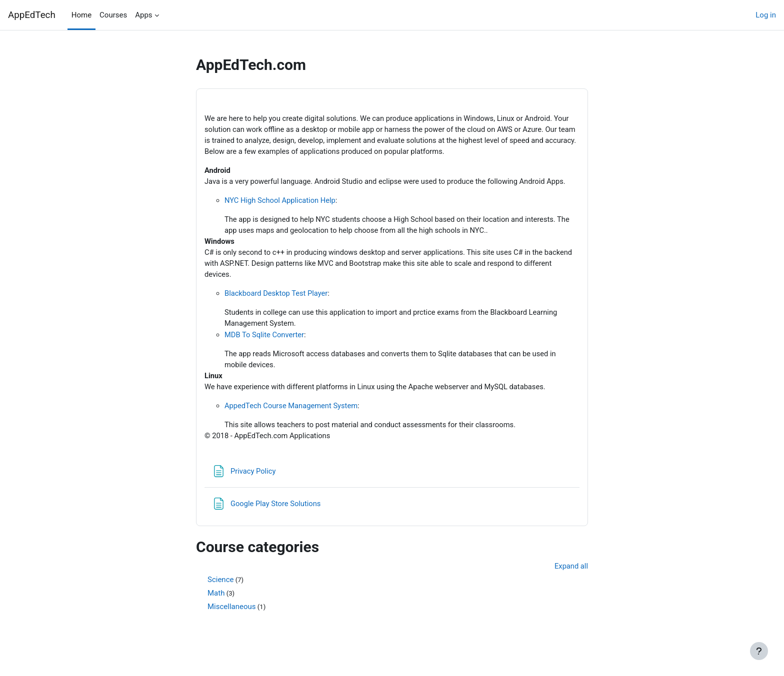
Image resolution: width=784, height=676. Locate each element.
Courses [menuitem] (113, 15)
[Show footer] (759, 651)
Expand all (571, 572)
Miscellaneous (232, 613)
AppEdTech (32, 15)
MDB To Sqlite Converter (265, 338)
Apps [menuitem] (143, 15)
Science (220, 586)
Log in (766, 15)
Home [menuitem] (81, 15)
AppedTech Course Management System (292, 411)
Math (216, 599)
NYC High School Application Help (281, 202)
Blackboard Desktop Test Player (277, 297)
